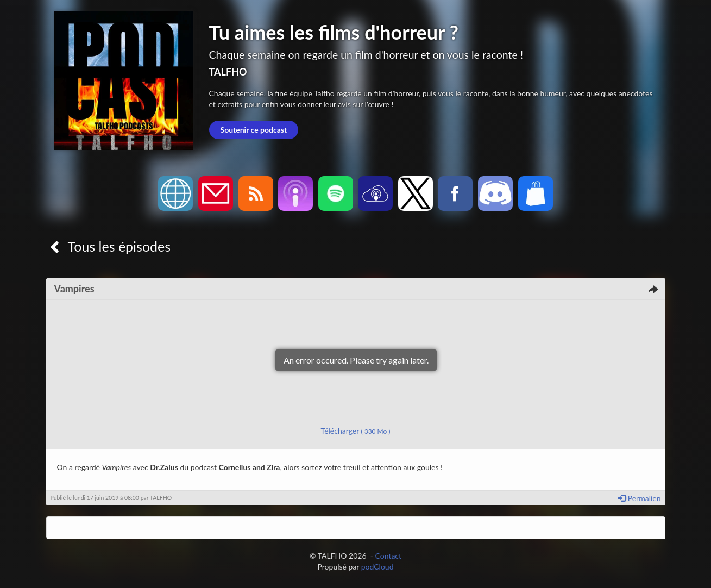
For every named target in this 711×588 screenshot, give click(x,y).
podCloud (377, 567)
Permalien (639, 498)
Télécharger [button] (356, 431)
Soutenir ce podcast (254, 130)
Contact (389, 556)
